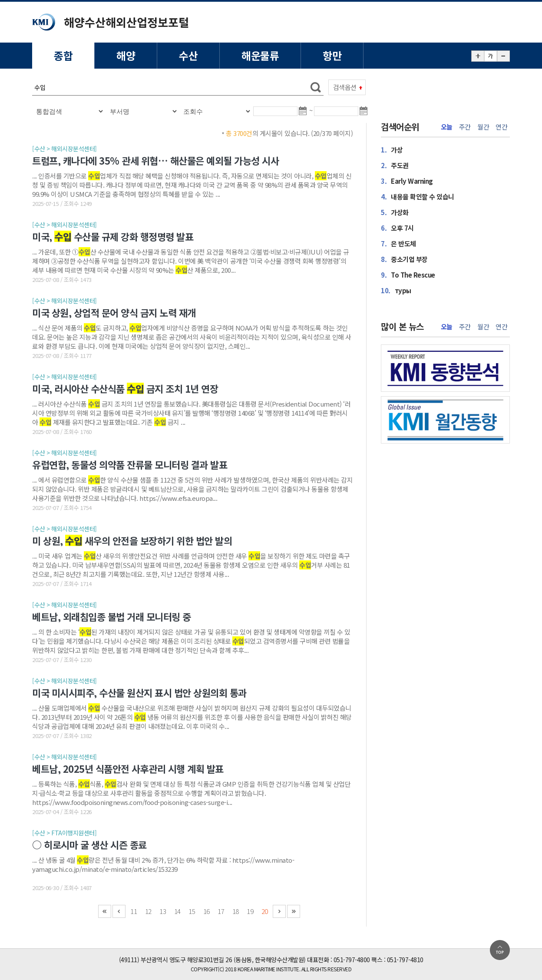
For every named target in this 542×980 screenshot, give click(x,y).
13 (163, 911)
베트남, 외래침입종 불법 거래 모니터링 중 (112, 616)
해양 (126, 55)
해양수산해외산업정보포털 (126, 22)
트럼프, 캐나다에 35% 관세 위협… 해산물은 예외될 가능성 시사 (155, 160)
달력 (304, 115)
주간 (465, 127)
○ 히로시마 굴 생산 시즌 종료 (89, 844)
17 (221, 911)
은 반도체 (398, 243)
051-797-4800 (352, 960)
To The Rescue (408, 275)
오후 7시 (397, 228)
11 (134, 911)
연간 (501, 127)
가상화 (395, 212)
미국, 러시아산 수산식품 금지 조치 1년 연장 (125, 388)
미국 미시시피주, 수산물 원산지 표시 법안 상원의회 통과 (139, 692)
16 (207, 911)
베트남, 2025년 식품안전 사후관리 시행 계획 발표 (128, 768)
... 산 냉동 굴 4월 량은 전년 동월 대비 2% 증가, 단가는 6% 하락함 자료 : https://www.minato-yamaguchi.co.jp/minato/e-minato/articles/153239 (163, 864)
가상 (392, 150)
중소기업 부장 (404, 259)
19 (250, 911)
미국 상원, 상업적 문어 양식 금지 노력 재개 (114, 312)
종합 (63, 55)
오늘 (447, 127)
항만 (332, 55)
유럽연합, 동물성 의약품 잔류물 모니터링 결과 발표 (130, 464)
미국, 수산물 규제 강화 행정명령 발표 (113, 236)
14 (177, 911)
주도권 (395, 165)
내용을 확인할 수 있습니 (418, 197)
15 (192, 911)
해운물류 (260, 55)
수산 (188, 55)
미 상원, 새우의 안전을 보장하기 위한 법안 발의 (132, 540)
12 (148, 911)
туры (396, 290)
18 (236, 911)
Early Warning (407, 181)
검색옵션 (345, 87)
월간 (483, 127)
